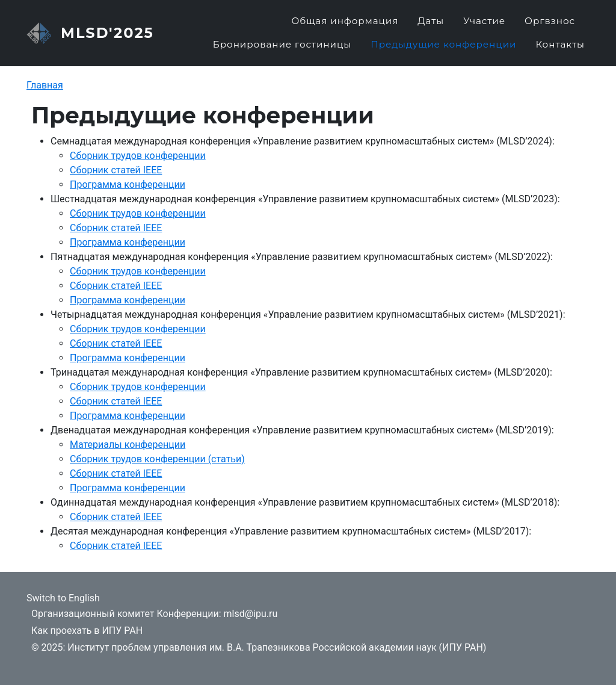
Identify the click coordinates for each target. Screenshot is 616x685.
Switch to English (63, 598)
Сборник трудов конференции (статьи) (157, 468)
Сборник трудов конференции (138, 165)
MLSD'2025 (107, 38)
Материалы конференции (128, 454)
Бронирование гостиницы (282, 49)
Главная (45, 95)
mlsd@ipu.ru (250, 614)
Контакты (560, 49)
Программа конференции (128, 194)
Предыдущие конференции (443, 49)
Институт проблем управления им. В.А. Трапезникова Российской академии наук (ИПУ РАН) (277, 647)
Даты (431, 26)
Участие (484, 26)
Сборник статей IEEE (116, 179)
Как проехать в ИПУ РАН (87, 631)
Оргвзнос (550, 26)
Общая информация (345, 26)
